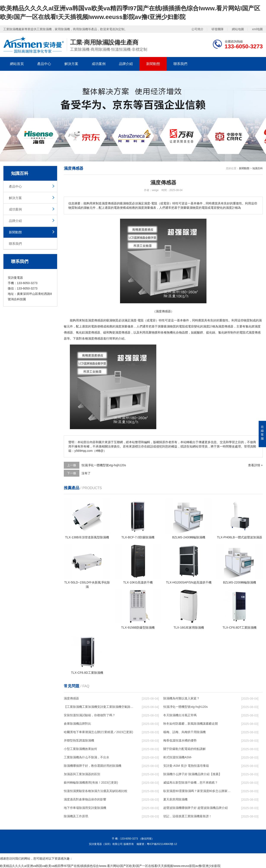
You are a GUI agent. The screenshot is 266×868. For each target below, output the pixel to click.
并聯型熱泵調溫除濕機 (79, 740)
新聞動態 (153, 64)
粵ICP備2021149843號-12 (162, 844)
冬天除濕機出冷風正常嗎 (180, 715)
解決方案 (71, 64)
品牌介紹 (126, 64)
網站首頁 (17, 64)
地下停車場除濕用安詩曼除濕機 (85, 808)
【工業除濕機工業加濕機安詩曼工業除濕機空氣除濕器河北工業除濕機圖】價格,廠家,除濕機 (99, 707)
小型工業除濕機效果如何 (80, 749)
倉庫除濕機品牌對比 (77, 724)
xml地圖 (257, 29)
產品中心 (44, 64)
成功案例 (99, 64)
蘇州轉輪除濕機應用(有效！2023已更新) (91, 783)
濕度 (91, 320)
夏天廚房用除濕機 (175, 799)
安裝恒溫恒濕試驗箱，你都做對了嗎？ (90, 715)
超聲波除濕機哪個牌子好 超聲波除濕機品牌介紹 (195, 808)
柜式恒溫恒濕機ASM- (178, 757)
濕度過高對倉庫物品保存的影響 (85, 799)
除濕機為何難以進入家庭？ (181, 698)
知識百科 (258, 168)
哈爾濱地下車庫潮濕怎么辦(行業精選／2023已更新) (98, 732)
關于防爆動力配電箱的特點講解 (184, 749)
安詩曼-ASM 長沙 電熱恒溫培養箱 (186, 766)
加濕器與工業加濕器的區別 (82, 774)
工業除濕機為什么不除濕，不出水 (87, 757)
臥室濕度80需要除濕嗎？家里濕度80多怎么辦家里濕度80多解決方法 (198, 791)
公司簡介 (197, 29)
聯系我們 (180, 64)
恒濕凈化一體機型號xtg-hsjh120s (104, 465)
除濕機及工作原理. (76, 816)
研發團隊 (218, 29)
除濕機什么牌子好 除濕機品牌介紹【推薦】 (192, 774)
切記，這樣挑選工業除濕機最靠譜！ (187, 816)
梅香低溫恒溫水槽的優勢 (180, 740)
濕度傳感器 (71, 698)
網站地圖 (238, 29)
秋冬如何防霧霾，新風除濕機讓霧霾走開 (191, 724)
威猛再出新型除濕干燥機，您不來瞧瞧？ (191, 783)
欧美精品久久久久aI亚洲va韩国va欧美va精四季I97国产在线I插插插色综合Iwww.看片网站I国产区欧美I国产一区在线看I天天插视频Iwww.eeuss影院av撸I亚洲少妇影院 (110, 866)
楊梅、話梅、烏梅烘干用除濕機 (184, 732)
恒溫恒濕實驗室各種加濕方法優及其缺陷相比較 (96, 791)
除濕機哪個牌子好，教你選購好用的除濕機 (93, 766)
